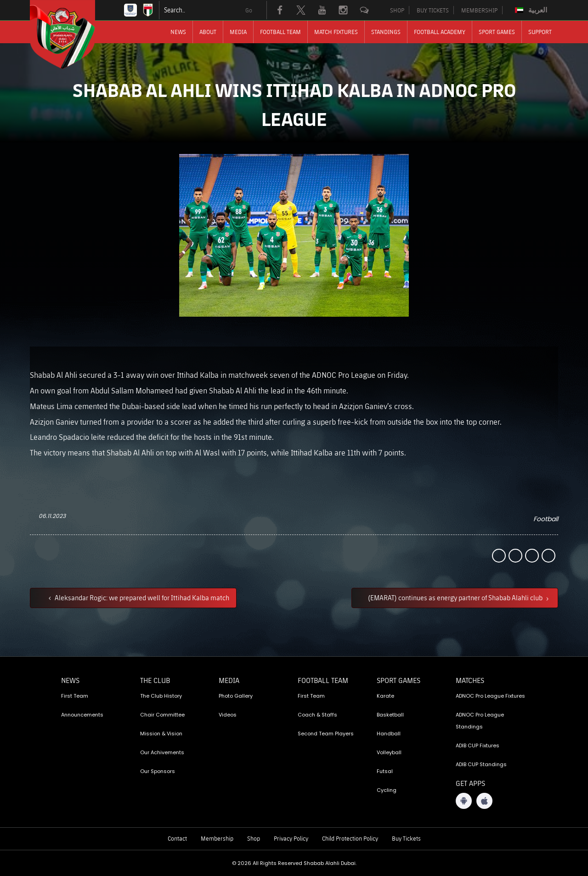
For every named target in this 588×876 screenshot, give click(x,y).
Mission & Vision (161, 734)
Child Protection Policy (350, 838)
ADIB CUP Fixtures (478, 745)
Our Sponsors (158, 771)
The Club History (161, 696)
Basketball (390, 715)
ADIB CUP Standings (481, 764)
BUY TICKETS (433, 10)
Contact (177, 838)
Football (546, 519)
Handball (389, 734)
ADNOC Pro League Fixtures (490, 696)
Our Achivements (162, 752)
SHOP (397, 10)
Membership (217, 838)
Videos (228, 715)
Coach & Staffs (317, 715)
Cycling (387, 790)
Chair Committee (162, 715)
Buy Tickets (406, 838)
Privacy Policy (291, 838)
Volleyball (389, 752)
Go (249, 10)
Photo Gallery (236, 696)
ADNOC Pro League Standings (480, 721)
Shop (254, 838)
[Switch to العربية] (532, 10)
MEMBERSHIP (479, 10)
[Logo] (71, 34)
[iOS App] (484, 801)
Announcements (82, 715)
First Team (75, 696)
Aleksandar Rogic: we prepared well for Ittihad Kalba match (141, 597)
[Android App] (464, 801)
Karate (385, 696)
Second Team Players (326, 734)
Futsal (385, 771)
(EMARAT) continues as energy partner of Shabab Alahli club (456, 597)
